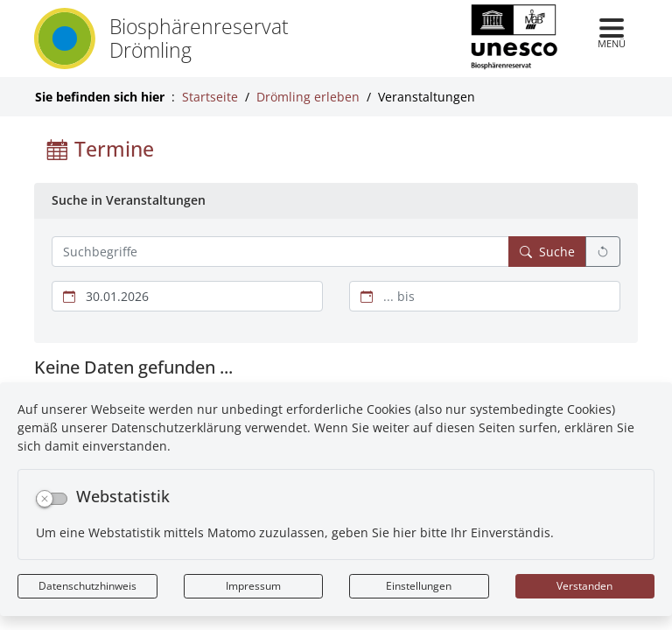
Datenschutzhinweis (87, 586)
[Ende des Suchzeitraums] (485, 296)
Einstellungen (419, 586)
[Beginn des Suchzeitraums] (187, 296)
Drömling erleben (308, 97)
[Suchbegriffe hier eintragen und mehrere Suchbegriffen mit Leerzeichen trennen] (280, 252)
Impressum (253, 586)
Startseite (210, 97)
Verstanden (584, 586)
